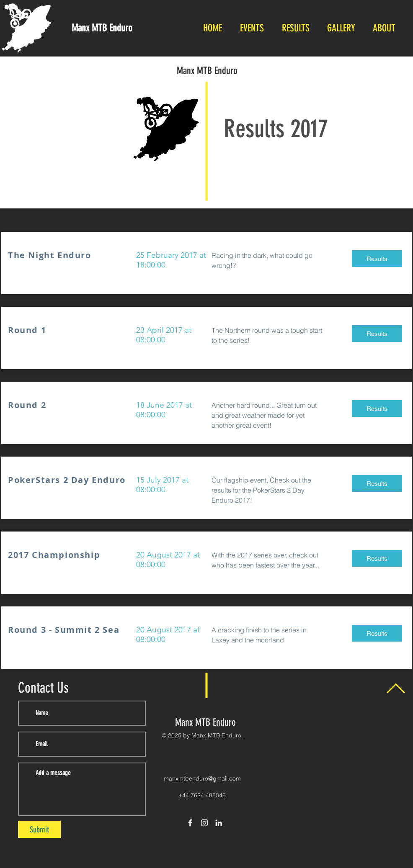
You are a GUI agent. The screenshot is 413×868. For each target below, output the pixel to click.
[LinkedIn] (219, 823)
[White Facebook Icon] (190, 823)
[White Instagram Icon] (204, 823)
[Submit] (39, 829)
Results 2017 (276, 129)
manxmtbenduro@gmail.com (202, 778)
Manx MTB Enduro (207, 71)
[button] (252, 28)
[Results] (377, 259)
